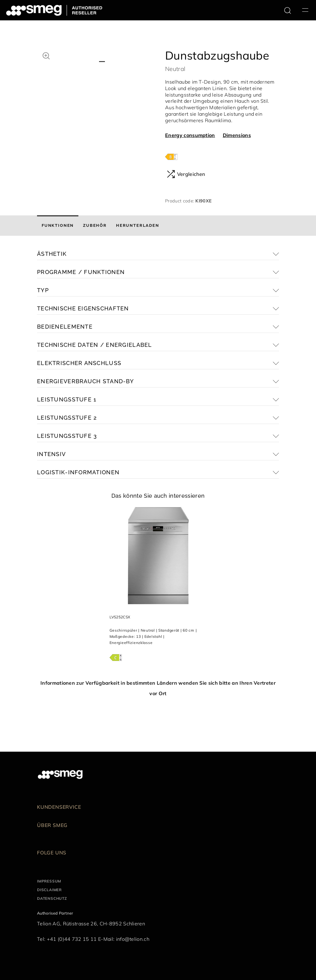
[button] (46, 55)
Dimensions (237, 135)
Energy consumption (190, 135)
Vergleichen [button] (186, 174)
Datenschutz (52, 898)
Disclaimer (49, 890)
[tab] (58, 226)
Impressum (49, 881)
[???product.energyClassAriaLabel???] (171, 156)
